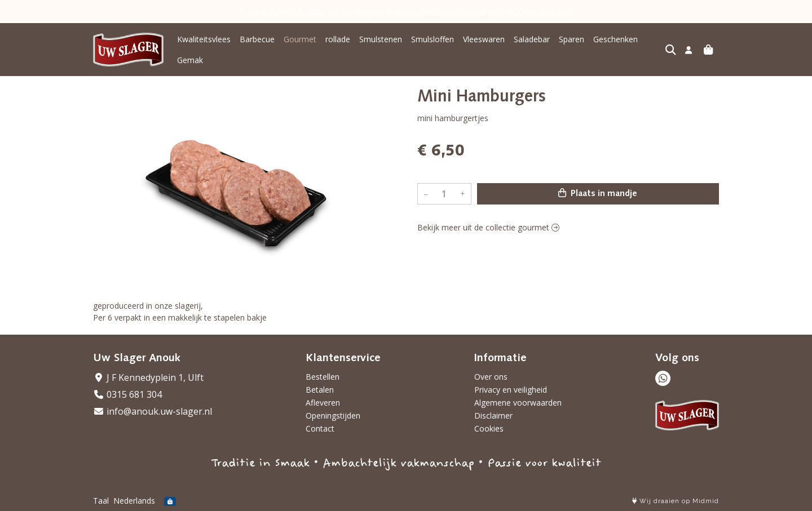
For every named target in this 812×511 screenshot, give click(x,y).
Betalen (320, 390)
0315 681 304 (127, 394)
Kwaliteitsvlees (204, 39)
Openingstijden (333, 416)
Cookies (489, 428)
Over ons (491, 377)
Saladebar (532, 39)
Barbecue (257, 39)
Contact (320, 428)
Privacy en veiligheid (511, 390)
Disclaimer (493, 416)
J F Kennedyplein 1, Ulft (148, 377)
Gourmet (300, 39)
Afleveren (323, 403)
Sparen (572, 39)
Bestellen (323, 377)
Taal (101, 501)
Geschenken (615, 39)
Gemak (190, 60)
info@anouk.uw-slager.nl (153, 411)
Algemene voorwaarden (518, 403)
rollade (338, 39)
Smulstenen (381, 39)
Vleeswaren (484, 39)
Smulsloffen (433, 39)
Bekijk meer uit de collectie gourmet (488, 227)
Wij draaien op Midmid (676, 501)
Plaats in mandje (598, 193)
